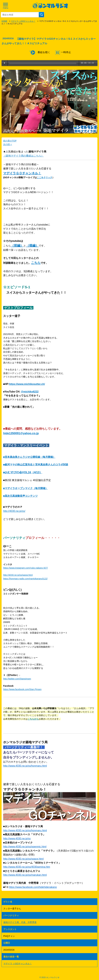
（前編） (17, 245)
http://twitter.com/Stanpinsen (17, 679)
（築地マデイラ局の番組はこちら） (23, 156)
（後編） (32, 245)
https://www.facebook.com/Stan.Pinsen (22, 689)
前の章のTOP (10, 141)
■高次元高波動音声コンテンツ (20, 496)
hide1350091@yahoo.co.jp (21, 433)
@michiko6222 (30, 392)
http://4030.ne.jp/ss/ (14, 511)
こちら (36, 263)
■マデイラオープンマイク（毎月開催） (26, 488)
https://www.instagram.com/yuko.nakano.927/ (26, 568)
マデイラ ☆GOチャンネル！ (23, 21)
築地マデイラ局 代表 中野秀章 (20, 922)
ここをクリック (45, 177)
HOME (4, 21)
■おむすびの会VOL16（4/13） (23, 472)
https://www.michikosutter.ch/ (27, 384)
